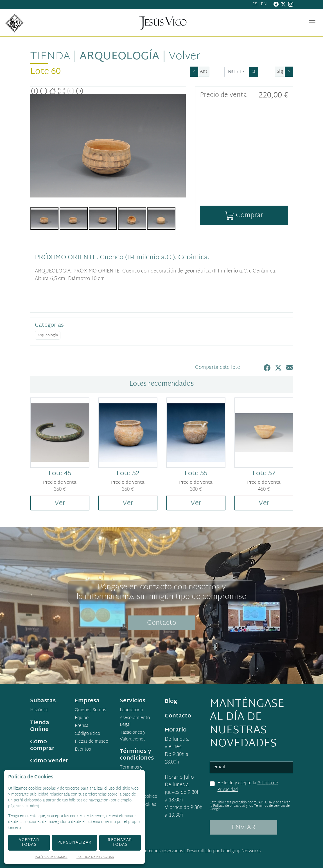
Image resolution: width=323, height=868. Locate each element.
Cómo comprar (42, 745)
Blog (171, 701)
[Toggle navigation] (312, 23)
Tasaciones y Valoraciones (133, 736)
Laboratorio (131, 710)
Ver (60, 503)
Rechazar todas (120, 842)
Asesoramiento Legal (135, 722)
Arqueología (119, 57)
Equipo (82, 718)
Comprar (244, 215)
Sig (280, 72)
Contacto (162, 623)
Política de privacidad (229, 806)
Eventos (83, 750)
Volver (185, 57)
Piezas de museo (92, 742)
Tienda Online (40, 726)
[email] (251, 767)
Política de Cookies (51, 857)
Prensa (82, 726)
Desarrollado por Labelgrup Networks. (224, 851)
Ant (204, 72)
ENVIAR (243, 828)
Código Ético (87, 734)
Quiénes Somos (90, 710)
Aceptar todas (29, 842)
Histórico (39, 710)
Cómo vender (49, 761)
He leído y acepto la (248, 787)
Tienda (50, 57)
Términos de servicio (269, 806)
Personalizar (75, 843)
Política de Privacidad (95, 857)
